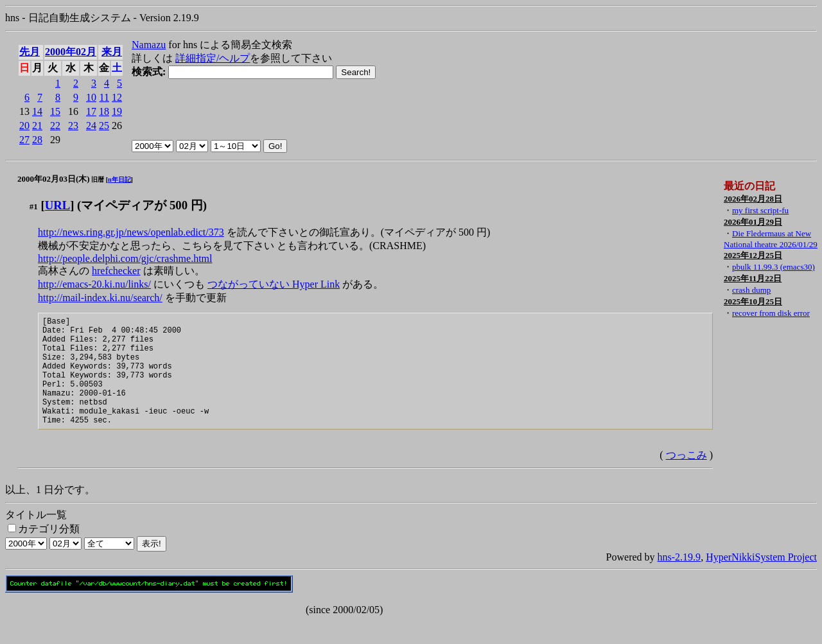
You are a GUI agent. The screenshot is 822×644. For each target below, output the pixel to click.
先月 (30, 52)
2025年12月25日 (753, 255)
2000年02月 (71, 52)
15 (55, 111)
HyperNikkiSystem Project (761, 580)
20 (24, 126)
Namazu (149, 45)
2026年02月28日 (753, 199)
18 (104, 111)
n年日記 (119, 179)
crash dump (751, 290)
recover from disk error (771, 313)
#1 (34, 206)
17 (91, 111)
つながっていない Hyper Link (274, 284)
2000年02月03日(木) (54, 179)
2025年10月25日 (753, 301)
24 (91, 126)
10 (91, 97)
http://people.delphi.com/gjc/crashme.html (125, 258)
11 (104, 97)
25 (104, 126)
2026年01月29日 (753, 222)
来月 (112, 52)
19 (117, 111)
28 (37, 140)
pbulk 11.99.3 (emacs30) (774, 267)
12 (117, 97)
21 (37, 126)
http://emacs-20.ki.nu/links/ (94, 284)
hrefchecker (116, 271)
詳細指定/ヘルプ (213, 58)
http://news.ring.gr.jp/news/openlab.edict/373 (131, 232)
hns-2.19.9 (679, 580)
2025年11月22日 (753, 278)
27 (24, 140)
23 (73, 126)
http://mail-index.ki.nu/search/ (100, 298)
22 (55, 126)
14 (37, 111)
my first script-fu (760, 210)
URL (58, 205)
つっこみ (686, 478)
